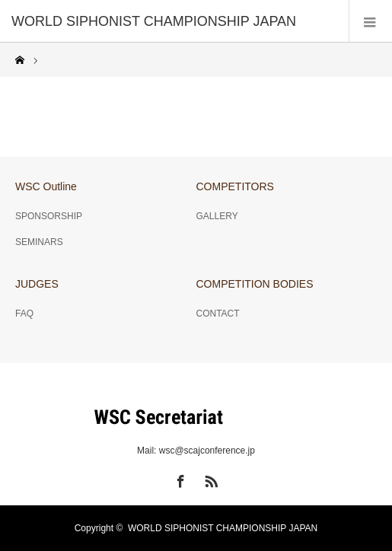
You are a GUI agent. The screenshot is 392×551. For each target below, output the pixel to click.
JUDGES (37, 284)
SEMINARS (39, 242)
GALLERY (217, 216)
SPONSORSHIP (49, 216)
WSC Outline (46, 186)
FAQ (24, 314)
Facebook (179, 479)
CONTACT (218, 314)
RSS (209, 479)
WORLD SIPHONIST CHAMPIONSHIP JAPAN (223, 528)
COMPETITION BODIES (255, 284)
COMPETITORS (235, 186)
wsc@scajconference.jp (207, 451)
